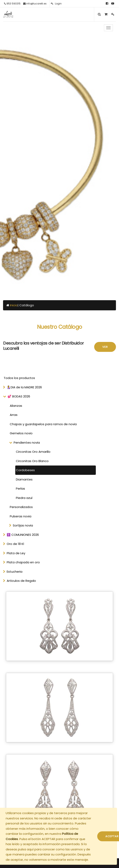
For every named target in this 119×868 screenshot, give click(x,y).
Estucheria (15, 572)
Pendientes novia (27, 443)
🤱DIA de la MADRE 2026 (24, 387)
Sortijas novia (23, 525)
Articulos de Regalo (21, 581)
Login (56, 4)
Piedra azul (24, 498)
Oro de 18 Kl (15, 544)
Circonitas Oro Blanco (32, 461)
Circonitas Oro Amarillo (33, 452)
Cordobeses (25, 470)
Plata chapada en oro (23, 562)
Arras (14, 415)
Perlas (20, 488)
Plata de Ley (16, 553)
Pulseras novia (21, 516)
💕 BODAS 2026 (19, 396)
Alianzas (16, 406)
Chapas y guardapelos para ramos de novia (43, 424)
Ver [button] (105, 347)
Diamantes (24, 479)
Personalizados (21, 507)
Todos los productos (19, 378)
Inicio (14, 305)
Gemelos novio (21, 433)
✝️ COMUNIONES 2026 (23, 535)
